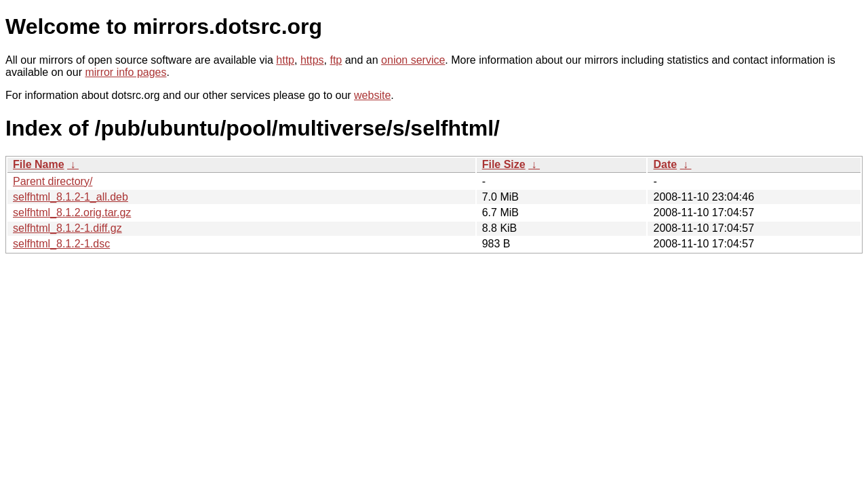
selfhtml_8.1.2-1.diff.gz (67, 228)
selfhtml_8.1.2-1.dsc (61, 244)
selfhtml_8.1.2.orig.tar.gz (72, 212)
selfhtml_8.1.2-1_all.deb (71, 197)
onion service (413, 60)
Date (665, 164)
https (312, 60)
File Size (504, 164)
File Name (39, 164)
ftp (336, 60)
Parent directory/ (53, 181)
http (285, 60)
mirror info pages (125, 72)
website (372, 95)
